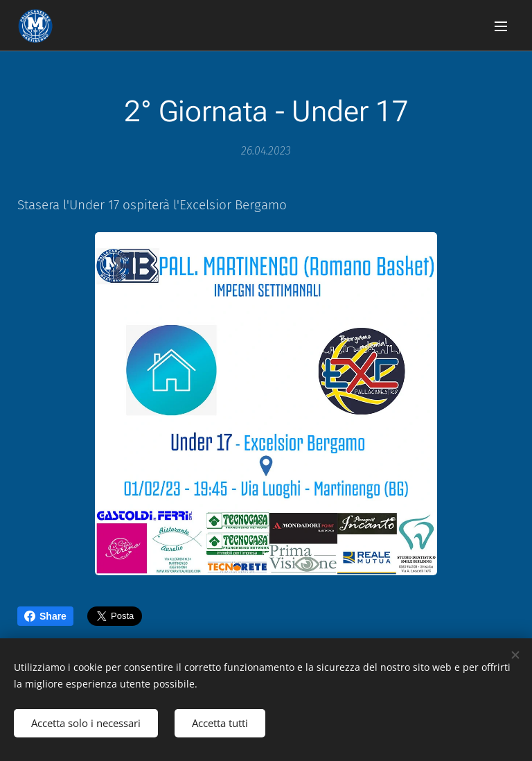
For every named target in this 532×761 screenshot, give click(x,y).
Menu (501, 26)
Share (45, 616)
